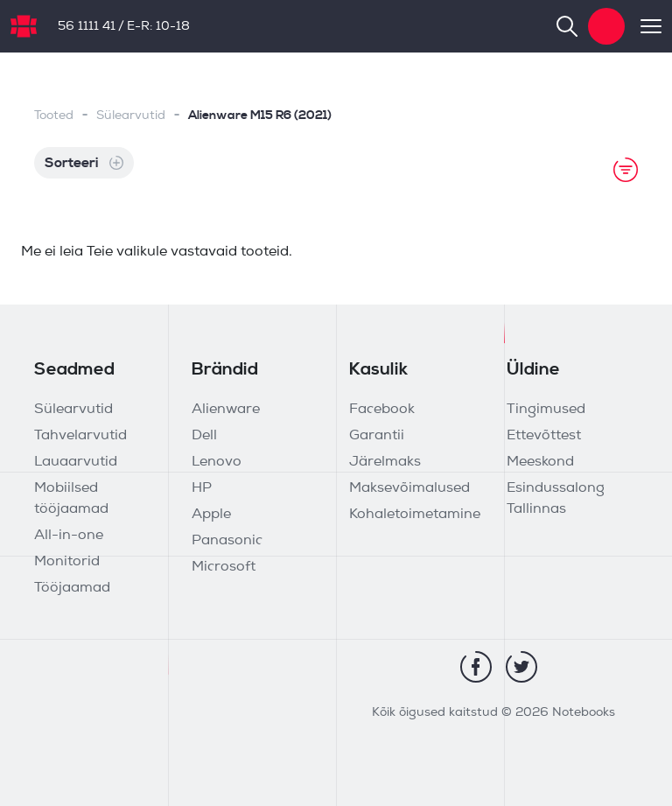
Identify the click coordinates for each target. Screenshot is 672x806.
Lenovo (217, 462)
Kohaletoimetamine (415, 515)
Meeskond (540, 462)
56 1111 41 (87, 27)
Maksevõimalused (409, 488)
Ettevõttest (544, 436)
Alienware (226, 410)
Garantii (377, 436)
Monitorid (67, 562)
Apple (211, 515)
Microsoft (224, 567)
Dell (204, 436)
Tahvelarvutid (80, 436)
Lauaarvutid (76, 462)
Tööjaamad (72, 588)
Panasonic (227, 541)
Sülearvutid (131, 116)
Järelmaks (385, 462)
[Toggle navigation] (643, 26)
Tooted (54, 116)
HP (202, 488)
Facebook (382, 410)
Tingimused (546, 410)
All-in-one (69, 536)
